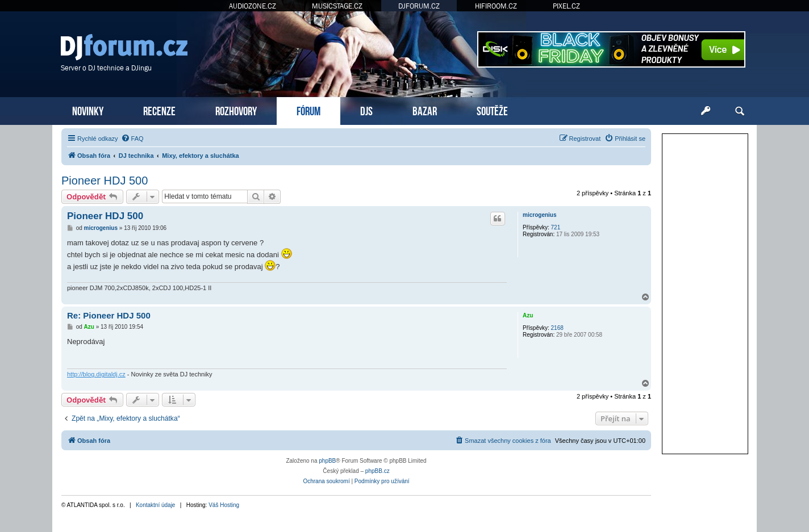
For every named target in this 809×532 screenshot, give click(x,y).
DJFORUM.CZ (419, 6)
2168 (557, 328)
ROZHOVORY (236, 110)
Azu (528, 315)
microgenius (539, 215)
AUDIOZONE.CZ (253, 6)
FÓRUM (308, 110)
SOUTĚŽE (492, 110)
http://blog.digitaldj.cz (96, 374)
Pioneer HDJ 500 (105, 181)
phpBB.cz (378, 471)
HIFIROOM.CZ (496, 6)
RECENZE (159, 110)
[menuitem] (132, 139)
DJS (366, 110)
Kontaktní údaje (156, 505)
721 (556, 227)
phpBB (327, 461)
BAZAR (425, 110)
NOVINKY (88, 110)
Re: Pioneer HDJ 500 (109, 315)
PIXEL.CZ (566, 6)
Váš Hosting (224, 505)
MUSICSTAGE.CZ (337, 6)
